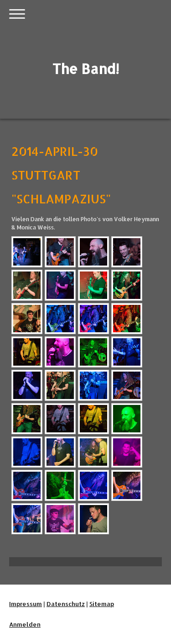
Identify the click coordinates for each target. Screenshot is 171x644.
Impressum (26, 604)
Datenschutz (66, 604)
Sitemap (102, 604)
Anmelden (25, 624)
